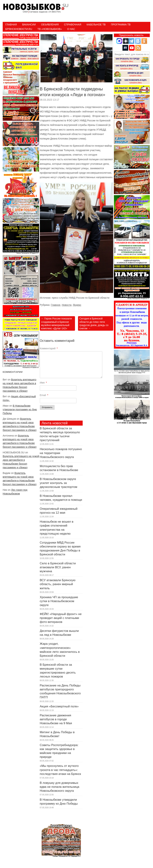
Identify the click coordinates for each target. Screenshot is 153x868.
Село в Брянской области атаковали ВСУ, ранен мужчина (58, 567)
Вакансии (29, 25)
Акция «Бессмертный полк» (60, 706)
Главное (56, 305)
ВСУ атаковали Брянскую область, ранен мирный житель (58, 584)
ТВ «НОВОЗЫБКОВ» (50, 29)
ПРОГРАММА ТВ (121, 25)
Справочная (73, 25)
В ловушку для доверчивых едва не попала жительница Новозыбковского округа (60, 787)
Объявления (50, 25)
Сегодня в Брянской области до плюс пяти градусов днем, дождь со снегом (94, 323)
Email (44, 395)
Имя (43, 383)
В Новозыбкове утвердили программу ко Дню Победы (20, 409)
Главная (11, 25)
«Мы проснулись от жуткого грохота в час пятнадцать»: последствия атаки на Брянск (60, 770)
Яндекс (77, 305)
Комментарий (49, 348)
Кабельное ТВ (96, 25)
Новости (67, 305)
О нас (71, 29)
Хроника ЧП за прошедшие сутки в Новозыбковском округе (59, 601)
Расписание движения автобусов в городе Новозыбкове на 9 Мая (56, 719)
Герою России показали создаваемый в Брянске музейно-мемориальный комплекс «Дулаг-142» (57, 323)
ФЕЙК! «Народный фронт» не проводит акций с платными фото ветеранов (61, 618)
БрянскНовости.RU (19, 29)
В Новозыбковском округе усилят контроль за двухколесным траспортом (59, 483)
